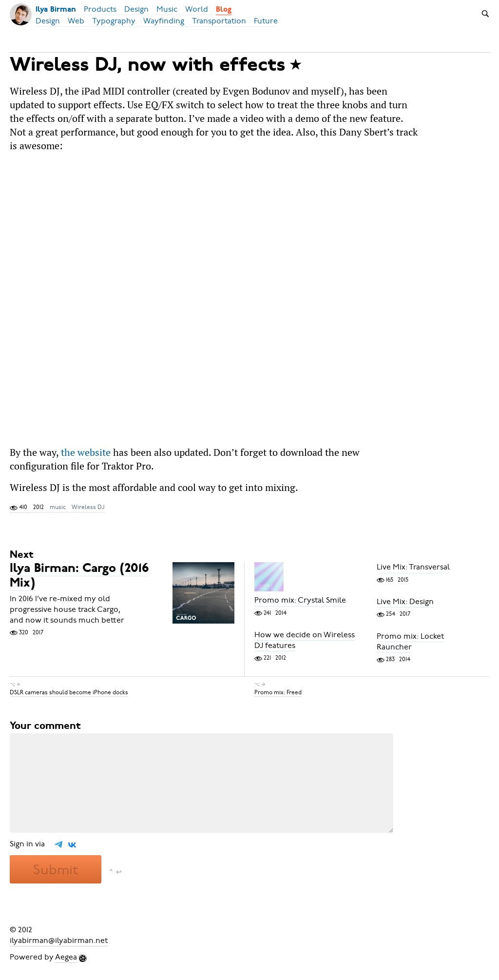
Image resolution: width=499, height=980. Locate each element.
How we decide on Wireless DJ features (305, 640)
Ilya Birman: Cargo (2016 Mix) (79, 577)
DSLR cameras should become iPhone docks (69, 692)
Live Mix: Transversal (413, 568)
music (58, 507)
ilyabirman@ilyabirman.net (59, 941)
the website (86, 452)
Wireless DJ (88, 507)
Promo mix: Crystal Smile (300, 601)
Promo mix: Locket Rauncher (410, 642)
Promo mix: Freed (278, 692)
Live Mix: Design (405, 602)
